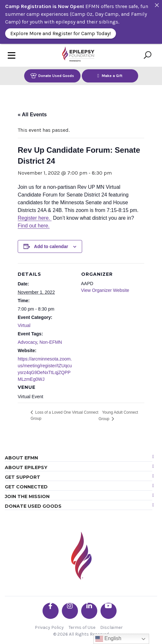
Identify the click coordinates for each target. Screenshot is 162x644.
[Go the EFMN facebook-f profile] (51, 611)
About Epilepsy (26, 467)
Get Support (23, 477)
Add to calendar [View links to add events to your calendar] (51, 246)
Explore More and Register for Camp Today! (61, 33)
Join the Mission (27, 496)
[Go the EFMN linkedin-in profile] (89, 611)
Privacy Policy (49, 627)
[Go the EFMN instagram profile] (70, 611)
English (108, 639)
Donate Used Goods (52, 76)
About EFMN (21, 458)
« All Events (32, 115)
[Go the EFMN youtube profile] (109, 611)
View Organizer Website (105, 290)
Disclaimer (111, 627)
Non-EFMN (51, 342)
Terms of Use (82, 627)
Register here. (35, 218)
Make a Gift (110, 76)
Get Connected (26, 487)
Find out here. (34, 226)
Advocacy (27, 342)
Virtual (24, 325)
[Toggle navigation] (12, 55)
